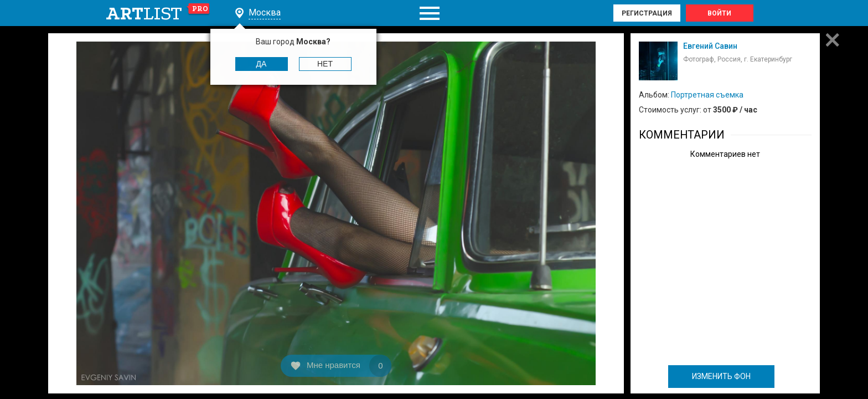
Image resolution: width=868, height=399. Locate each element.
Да (262, 64)
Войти (719, 13)
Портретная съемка (707, 95)
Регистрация (647, 13)
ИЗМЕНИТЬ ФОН (721, 376)
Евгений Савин (710, 46)
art (158, 13)
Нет (325, 64)
